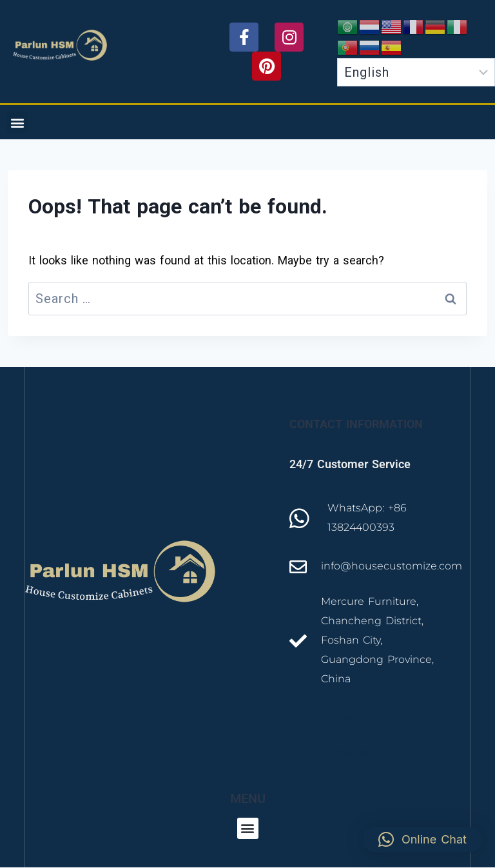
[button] (17, 122)
